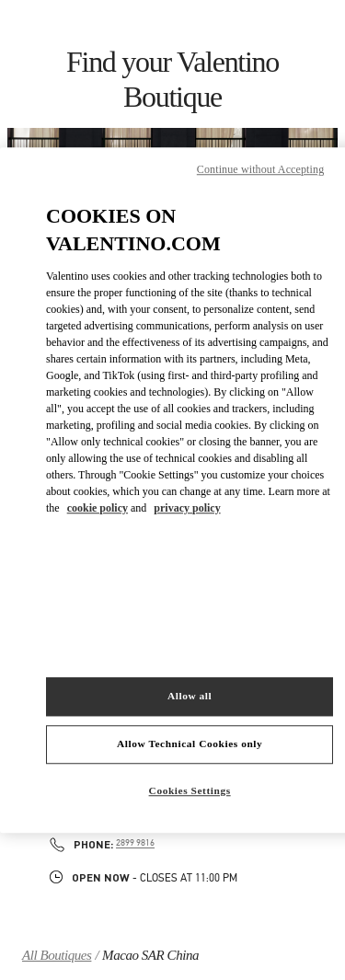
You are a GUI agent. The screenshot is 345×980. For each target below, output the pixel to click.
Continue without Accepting (260, 169)
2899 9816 (135, 843)
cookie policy (98, 508)
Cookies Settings (190, 790)
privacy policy (187, 508)
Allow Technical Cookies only (190, 744)
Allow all (190, 696)
